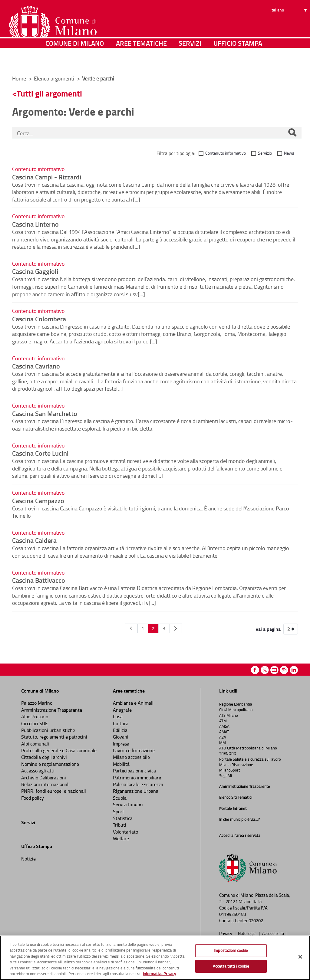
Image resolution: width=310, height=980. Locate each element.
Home (19, 78)
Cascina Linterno (35, 224)
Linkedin (294, 670)
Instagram (284, 670)
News (289, 153)
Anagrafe (122, 710)
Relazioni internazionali (45, 784)
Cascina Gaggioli (35, 271)
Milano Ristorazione (236, 765)
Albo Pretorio (35, 716)
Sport (119, 811)
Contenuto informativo (226, 153)
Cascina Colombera (39, 319)
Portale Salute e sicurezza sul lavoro (250, 759)
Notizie (28, 859)
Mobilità (121, 764)
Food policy (33, 798)
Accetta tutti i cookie (231, 966)
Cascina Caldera (34, 540)
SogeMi (226, 775)
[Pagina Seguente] (176, 628)
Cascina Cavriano (36, 366)
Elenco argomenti (55, 78)
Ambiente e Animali (133, 703)
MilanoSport (230, 770)
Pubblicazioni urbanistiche (48, 730)
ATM (223, 721)
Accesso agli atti (38, 771)
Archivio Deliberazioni (44, 778)
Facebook (255, 670)
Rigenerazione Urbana (136, 791)
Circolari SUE (35, 723)
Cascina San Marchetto (45, 413)
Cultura (121, 723)
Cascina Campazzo (38, 500)
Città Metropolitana (236, 710)
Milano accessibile (131, 757)
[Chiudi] (300, 957)
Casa (118, 716)
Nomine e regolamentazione (50, 764)
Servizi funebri (128, 805)
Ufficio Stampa (238, 62)
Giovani (121, 737)
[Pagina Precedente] (131, 628)
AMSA (224, 726)
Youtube (274, 670)
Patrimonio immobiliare (137, 778)
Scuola (120, 798)
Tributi (120, 825)
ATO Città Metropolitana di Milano (248, 748)
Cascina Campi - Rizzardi (47, 177)
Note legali (248, 933)
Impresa (121, 744)
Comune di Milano (75, 62)
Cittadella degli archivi (44, 757)
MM (223, 742)
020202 (256, 921)
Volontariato (125, 832)
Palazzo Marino (37, 703)
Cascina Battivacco (39, 580)
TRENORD (228, 753)
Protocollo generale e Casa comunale (59, 750)
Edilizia (120, 730)
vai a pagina (268, 629)
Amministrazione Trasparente (52, 710)
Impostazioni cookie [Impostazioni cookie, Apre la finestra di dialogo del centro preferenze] (231, 950)
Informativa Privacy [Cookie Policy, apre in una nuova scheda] (159, 974)
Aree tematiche (141, 62)
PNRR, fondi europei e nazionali (54, 791)
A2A (223, 737)
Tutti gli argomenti (49, 93)
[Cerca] (292, 133)
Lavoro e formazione (134, 750)
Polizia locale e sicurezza (138, 784)
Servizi (190, 62)
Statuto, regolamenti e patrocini (54, 737)
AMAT (224, 732)
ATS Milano (229, 715)
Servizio (265, 153)
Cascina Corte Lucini (40, 453)
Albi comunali (35, 744)
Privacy (226, 933)
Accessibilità (274, 933)
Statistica (123, 818)
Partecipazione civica (134, 771)
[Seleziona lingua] (290, 28)
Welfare (121, 838)
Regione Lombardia (236, 704)
